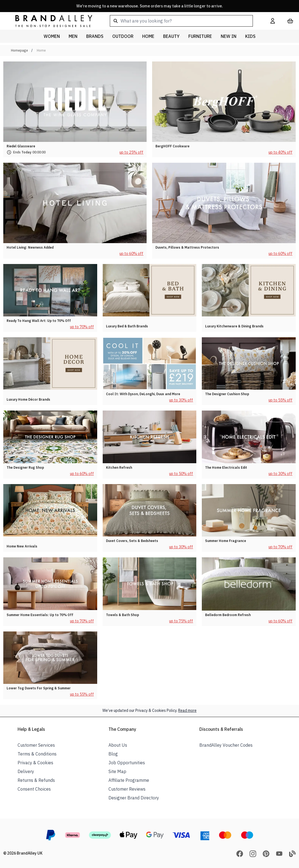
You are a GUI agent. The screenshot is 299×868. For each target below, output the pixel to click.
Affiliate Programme (129, 780)
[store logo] (49, 21)
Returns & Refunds (36, 780)
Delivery (26, 771)
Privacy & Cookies (35, 763)
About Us (118, 745)
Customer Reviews (127, 789)
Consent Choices (34, 789)
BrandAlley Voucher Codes (226, 745)
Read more (187, 710)
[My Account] (273, 21)
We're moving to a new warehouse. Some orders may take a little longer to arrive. (150, 6)
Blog (113, 754)
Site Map (117, 771)
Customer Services (36, 745)
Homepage (19, 50)
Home (41, 50)
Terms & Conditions (37, 754)
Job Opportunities (127, 763)
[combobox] (181, 21)
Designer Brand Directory (134, 798)
